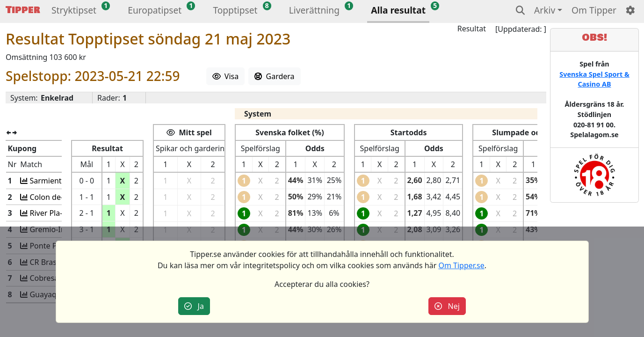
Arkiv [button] (545, 10)
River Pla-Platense (60, 213)
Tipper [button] (23, 10)
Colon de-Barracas (61, 197)
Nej (447, 306)
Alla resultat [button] (398, 10)
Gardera (274, 76)
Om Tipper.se (461, 265)
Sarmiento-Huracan (63, 181)
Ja (194, 306)
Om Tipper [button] (594, 10)
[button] (74, 11)
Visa (226, 76)
